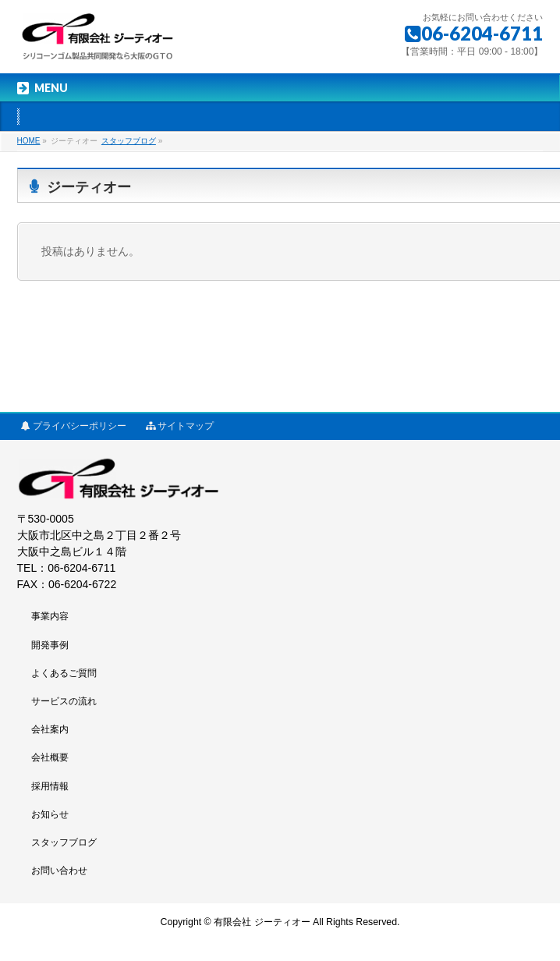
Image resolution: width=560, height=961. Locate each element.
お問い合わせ (59, 871)
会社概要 (50, 757)
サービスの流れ (64, 701)
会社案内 (50, 729)
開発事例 (50, 645)
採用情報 (50, 786)
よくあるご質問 (64, 673)
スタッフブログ (64, 842)
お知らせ (50, 814)
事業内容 (50, 616)
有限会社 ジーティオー (262, 922)
